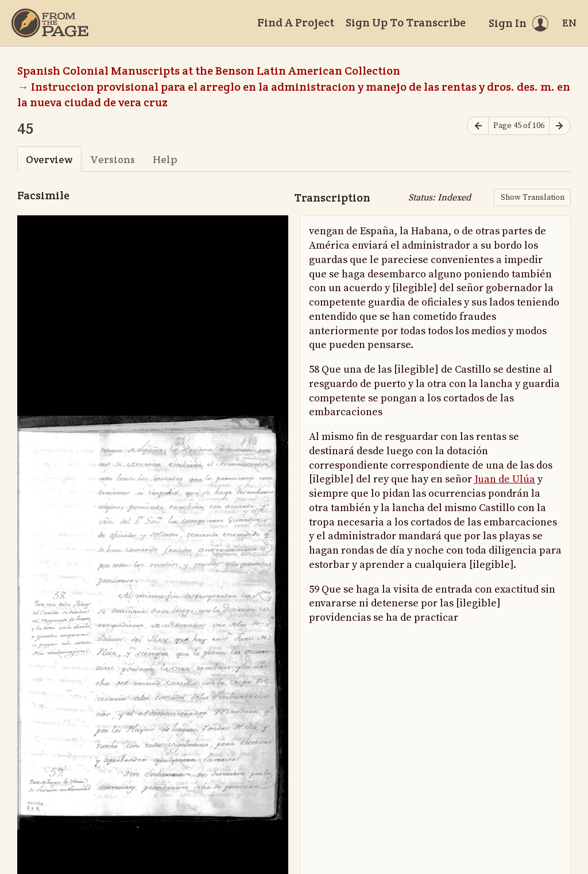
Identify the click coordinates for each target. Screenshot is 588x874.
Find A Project (296, 22)
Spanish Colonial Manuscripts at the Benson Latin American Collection (209, 71)
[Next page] (560, 126)
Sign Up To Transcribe (406, 22)
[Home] (50, 23)
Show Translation (533, 198)
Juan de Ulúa (505, 479)
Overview (49, 159)
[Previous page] (478, 126)
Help (165, 159)
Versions (113, 159)
